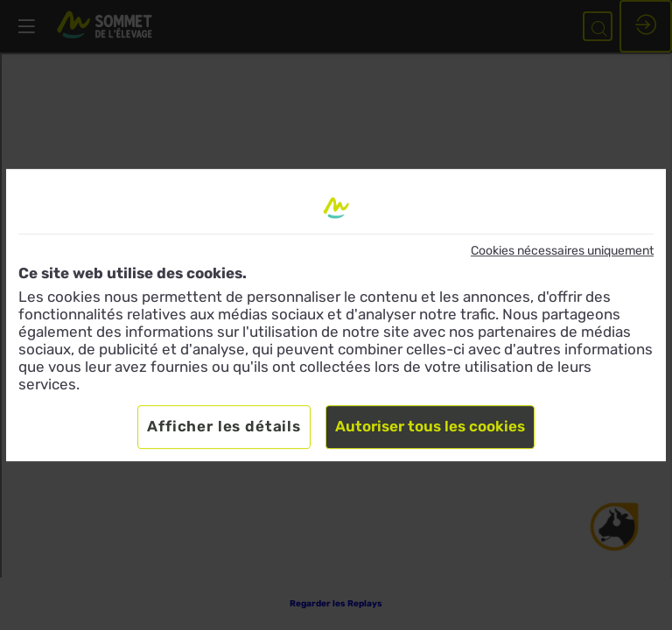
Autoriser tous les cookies (430, 426)
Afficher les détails (224, 426)
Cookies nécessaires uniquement (562, 251)
